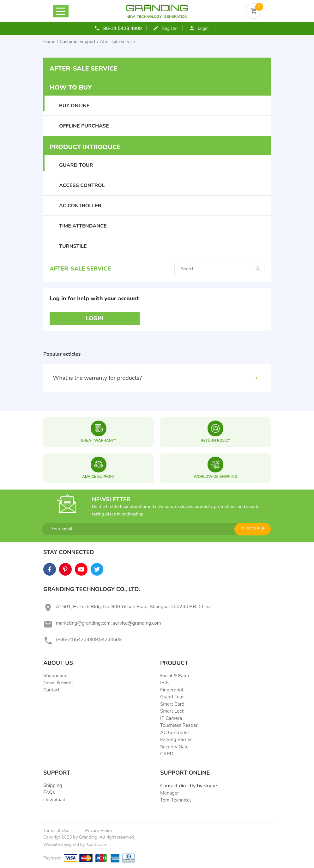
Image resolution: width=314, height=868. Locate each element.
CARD (167, 754)
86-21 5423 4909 (123, 28)
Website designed (61, 844)
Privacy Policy (99, 831)
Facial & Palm (175, 676)
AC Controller (175, 733)
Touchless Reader (179, 725)
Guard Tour (172, 697)
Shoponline (55, 676)
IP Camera (171, 718)
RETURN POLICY (215, 440)
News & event (58, 683)
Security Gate (174, 747)
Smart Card (172, 704)
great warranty (99, 440)
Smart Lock (172, 711)
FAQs (49, 792)
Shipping (53, 785)
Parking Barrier (176, 740)
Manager (169, 793)
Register (170, 28)
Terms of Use (56, 831)
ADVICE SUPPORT (99, 477)
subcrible (252, 529)
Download (54, 800)
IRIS (164, 683)
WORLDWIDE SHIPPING (215, 477)
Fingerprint (172, 690)
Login (203, 28)
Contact (51, 690)
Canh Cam (97, 844)
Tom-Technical (175, 800)
